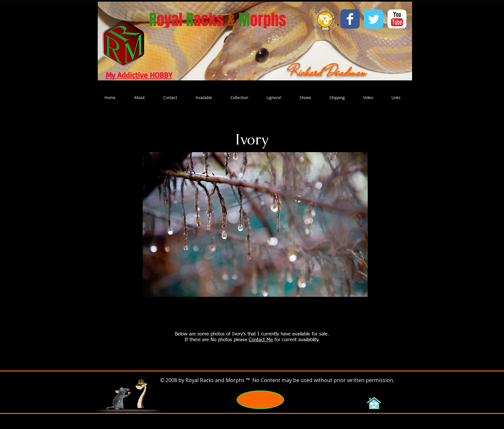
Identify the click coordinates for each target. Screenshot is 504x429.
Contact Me (261, 340)
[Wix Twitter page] (373, 19)
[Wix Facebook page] (350, 19)
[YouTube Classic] (397, 19)
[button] (255, 224)
